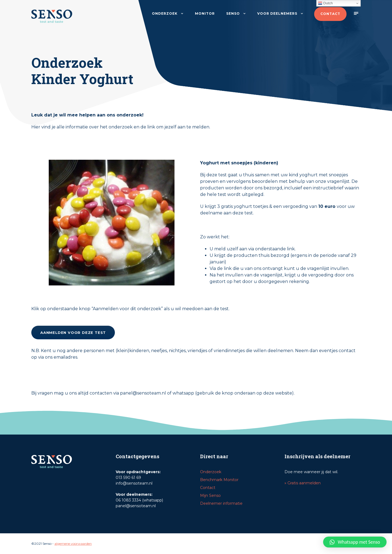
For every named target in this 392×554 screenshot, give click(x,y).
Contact (330, 14)
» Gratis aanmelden (303, 483)
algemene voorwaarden (73, 544)
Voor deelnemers (277, 13)
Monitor (205, 13)
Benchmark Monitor (219, 480)
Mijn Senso (210, 495)
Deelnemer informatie (221, 503)
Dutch (325, 3)
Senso (233, 13)
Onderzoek (165, 13)
